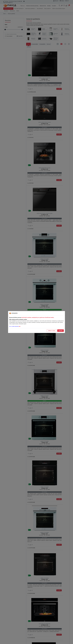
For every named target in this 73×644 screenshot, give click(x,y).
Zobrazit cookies (52, 331)
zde (20, 326)
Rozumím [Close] (61, 331)
